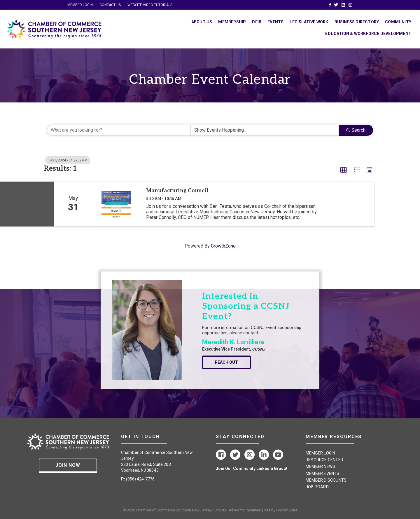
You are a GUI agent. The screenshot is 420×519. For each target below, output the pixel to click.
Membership (232, 22)
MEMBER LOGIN (80, 5)
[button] (344, 170)
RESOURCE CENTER (324, 460)
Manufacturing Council (177, 191)
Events (275, 22)
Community (398, 22)
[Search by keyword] (119, 130)
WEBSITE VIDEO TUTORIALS (150, 5)
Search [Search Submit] (356, 130)
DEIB (257, 22)
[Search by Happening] (265, 130)
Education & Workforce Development (368, 34)
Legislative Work (309, 22)
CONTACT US (110, 5)
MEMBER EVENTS (323, 473)
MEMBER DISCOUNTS (326, 480)
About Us (202, 22)
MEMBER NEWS (320, 466)
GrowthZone (223, 246)
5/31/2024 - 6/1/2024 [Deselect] (68, 160)
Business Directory (357, 22)
